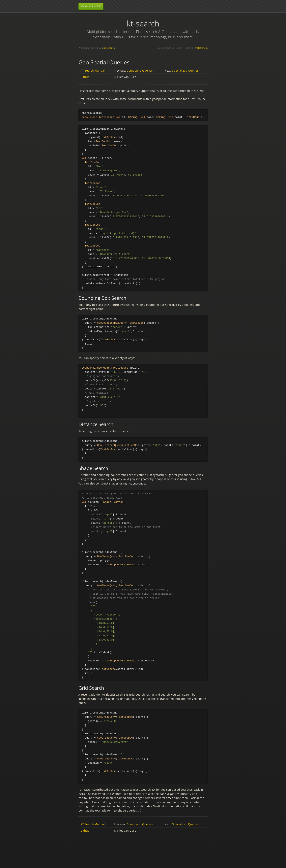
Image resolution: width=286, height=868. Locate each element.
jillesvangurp (108, 48)
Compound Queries (140, 70)
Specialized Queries (185, 70)
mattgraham (201, 48)
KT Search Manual (93, 70)
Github (85, 77)
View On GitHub (91, 6)
